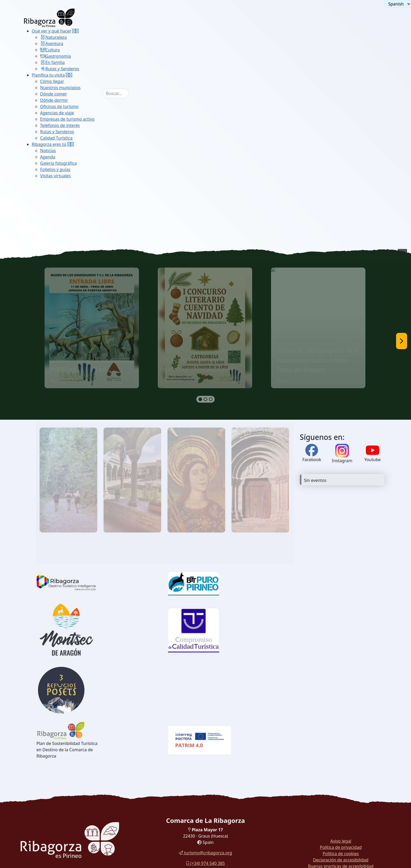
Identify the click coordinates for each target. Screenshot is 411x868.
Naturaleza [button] (53, 37)
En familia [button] (52, 62)
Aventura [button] (52, 44)
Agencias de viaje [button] (57, 113)
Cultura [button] (50, 50)
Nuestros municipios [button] (60, 88)
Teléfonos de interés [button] (60, 125)
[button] (75, 31)
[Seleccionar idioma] (398, 4)
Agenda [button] (48, 157)
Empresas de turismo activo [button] (67, 119)
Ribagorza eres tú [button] (49, 144)
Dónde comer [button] (53, 94)
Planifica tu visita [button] (48, 75)
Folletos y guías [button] (55, 169)
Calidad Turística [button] (56, 138)
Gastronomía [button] (56, 56)
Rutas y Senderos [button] (60, 69)
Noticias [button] (48, 151)
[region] (206, 341)
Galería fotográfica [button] (58, 163)
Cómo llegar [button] (52, 81)
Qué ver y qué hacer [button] (52, 31)
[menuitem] (67, 50)
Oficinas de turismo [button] (59, 106)
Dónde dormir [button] (54, 100)
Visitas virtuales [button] (55, 176)
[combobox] (116, 93)
